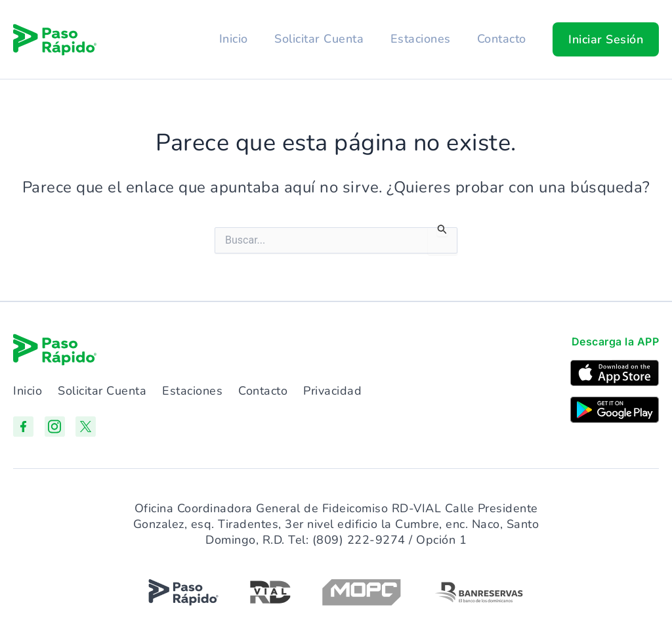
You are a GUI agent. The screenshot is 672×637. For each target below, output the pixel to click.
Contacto (501, 39)
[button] (606, 39)
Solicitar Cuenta (316, 39)
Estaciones (419, 39)
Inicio (230, 39)
